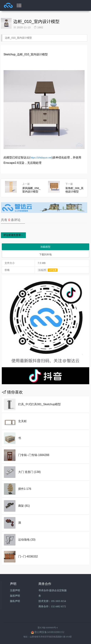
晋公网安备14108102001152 (49, 632)
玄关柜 (22, 421)
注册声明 (15, 590)
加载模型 (45, 247)
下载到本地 (45, 254)
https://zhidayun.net (41, 158)
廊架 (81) (24, 506)
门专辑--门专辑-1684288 (34, 455)
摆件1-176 (25, 489)
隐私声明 (15, 601)
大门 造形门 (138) (29, 472)
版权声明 (15, 596)
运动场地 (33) (27, 540)
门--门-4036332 (28, 556)
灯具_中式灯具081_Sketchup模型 (39, 404)
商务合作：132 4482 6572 (52, 607)
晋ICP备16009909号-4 (48, 628)
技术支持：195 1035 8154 (52, 601)
